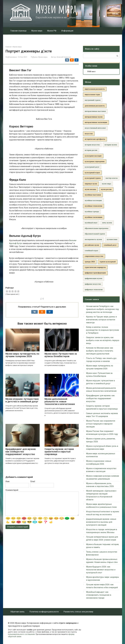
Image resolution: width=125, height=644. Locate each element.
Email (33, 481)
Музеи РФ (52, 31)
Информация (67, 31)
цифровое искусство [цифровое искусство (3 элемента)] (93, 284)
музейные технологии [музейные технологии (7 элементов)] (94, 206)
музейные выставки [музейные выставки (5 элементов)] (93, 195)
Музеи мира (56, 9)
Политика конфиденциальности (44, 612)
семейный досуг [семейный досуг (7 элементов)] (110, 245)
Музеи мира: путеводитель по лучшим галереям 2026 (22, 355)
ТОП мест (91, 71)
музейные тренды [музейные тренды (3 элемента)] (92, 212)
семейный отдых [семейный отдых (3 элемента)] (91, 251)
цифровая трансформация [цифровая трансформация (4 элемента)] (95, 273)
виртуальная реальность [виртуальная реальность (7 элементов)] (95, 89)
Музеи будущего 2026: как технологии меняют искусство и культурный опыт (101, 570)
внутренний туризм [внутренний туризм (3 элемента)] (93, 100)
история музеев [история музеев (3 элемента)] (111, 145)
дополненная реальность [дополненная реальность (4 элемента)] (95, 106)
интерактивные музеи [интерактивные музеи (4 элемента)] (94, 117)
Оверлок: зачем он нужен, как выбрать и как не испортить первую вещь (103, 340)
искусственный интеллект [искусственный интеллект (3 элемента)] (95, 128)
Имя (7, 481)
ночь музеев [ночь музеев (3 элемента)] (107, 223)
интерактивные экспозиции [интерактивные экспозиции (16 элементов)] (96, 122)
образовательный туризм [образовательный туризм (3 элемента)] (95, 234)
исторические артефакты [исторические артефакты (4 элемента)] (95, 139)
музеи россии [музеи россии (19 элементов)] (106, 189)
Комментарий (12, 490)
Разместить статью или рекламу (78, 612)
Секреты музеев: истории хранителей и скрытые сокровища (59, 452)
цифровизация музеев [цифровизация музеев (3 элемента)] (94, 278)
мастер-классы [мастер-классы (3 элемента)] (112, 178)
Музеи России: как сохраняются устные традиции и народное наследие (101, 424)
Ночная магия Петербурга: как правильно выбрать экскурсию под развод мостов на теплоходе (102, 309)
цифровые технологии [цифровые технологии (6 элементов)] (94, 290)
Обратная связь (17, 612)
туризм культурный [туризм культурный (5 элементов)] (108, 262)
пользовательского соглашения (21, 634)
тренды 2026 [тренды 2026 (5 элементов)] (90, 262)
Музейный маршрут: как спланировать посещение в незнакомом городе (99, 595)
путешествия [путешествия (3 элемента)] (112, 239)
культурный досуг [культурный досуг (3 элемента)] (92, 167)
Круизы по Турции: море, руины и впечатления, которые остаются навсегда (101, 320)
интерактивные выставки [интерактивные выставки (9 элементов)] (95, 111)
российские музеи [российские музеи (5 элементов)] (92, 245)
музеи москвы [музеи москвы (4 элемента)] (90, 189)
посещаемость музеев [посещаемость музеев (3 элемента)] (93, 239)
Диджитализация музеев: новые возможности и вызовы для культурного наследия (101, 522)
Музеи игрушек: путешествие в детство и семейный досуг (22, 400)
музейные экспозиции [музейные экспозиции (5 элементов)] (94, 217)
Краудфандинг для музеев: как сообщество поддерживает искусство (21, 452)
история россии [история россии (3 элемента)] (91, 150)
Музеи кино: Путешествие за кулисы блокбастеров (61, 355)
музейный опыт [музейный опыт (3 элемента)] (91, 223)
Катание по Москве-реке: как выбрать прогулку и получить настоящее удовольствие (100, 351)
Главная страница (18, 31)
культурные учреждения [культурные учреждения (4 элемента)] (95, 161)
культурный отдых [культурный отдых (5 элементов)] (92, 173)
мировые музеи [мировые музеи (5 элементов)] (91, 184)
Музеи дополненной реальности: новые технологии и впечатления (60, 401)
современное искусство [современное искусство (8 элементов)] (94, 256)
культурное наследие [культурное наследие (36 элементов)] (93, 156)
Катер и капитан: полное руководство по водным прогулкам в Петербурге (102, 330)
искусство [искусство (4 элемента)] (89, 134)
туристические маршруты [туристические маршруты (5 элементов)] (95, 267)
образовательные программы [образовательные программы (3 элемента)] (97, 228)
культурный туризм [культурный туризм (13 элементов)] (93, 178)
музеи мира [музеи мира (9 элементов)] (107, 184)
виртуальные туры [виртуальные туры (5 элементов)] (92, 95)
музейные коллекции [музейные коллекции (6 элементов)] (93, 200)
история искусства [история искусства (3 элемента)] (92, 145)
